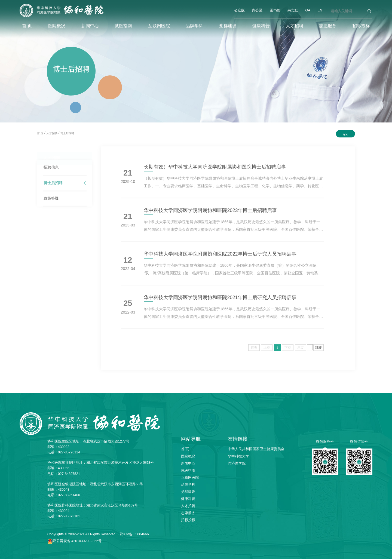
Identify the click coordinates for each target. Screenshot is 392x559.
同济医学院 (237, 463)
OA (308, 10)
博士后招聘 (67, 133)
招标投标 (361, 26)
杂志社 (293, 10)
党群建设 (228, 26)
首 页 (27, 26)
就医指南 (123, 26)
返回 (345, 134)
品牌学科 (194, 26)
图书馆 (275, 10)
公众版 (239, 10)
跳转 (318, 351)
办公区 (257, 10)
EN (320, 10)
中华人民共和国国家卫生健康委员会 (256, 449)
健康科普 (261, 26)
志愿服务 (328, 26)
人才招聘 (295, 26)
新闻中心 (90, 26)
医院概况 (57, 26)
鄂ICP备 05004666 (134, 534)
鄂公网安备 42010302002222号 (77, 541)
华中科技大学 (238, 456)
